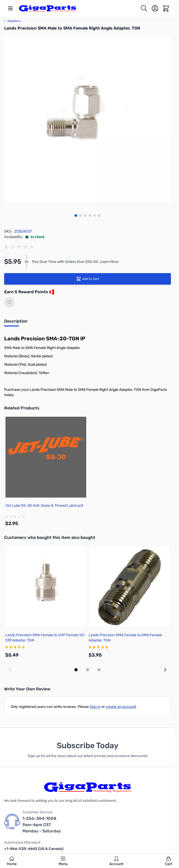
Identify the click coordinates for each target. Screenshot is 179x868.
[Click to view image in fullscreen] (88, 119)
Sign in (95, 707)
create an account (121, 707)
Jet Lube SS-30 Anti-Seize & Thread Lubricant (44, 506)
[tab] (16, 323)
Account (116, 861)
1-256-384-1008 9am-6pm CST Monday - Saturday (42, 825)
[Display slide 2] (88, 670)
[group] (20, 247)
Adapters (13, 21)
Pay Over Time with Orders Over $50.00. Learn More (75, 262)
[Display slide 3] (99, 670)
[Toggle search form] (144, 8)
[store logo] (48, 8)
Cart (169, 861)
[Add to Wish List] (9, 302)
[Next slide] (165, 670)
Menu (63, 861)
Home (12, 861)
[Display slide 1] (76, 670)
